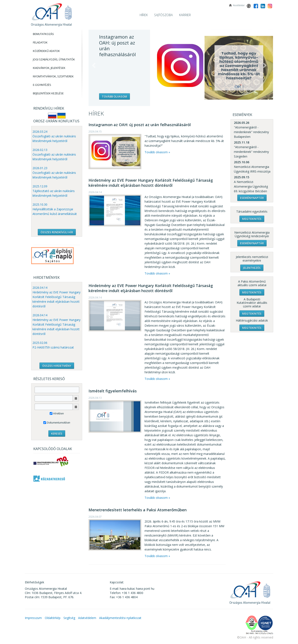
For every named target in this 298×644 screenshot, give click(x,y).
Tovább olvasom (115, 96)
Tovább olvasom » (157, 152)
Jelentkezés (252, 268)
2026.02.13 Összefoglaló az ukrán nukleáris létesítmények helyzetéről (54, 154)
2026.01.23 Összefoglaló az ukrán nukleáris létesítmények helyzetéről (54, 173)
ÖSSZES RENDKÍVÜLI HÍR (57, 232)
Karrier (185, 15)
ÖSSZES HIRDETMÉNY (57, 366)
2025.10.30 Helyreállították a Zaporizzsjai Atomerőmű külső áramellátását (55, 209)
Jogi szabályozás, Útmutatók (54, 59)
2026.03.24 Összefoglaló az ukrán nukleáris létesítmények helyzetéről (54, 136)
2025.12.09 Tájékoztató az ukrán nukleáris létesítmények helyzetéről (54, 191)
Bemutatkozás (43, 34)
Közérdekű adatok (46, 51)
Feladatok (40, 42)
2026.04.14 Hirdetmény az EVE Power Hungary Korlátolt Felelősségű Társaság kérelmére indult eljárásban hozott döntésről (56, 297)
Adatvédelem (87, 618)
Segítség (69, 618)
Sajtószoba (163, 15)
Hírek (144, 15)
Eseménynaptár (252, 198)
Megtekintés (252, 219)
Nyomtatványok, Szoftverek (53, 76)
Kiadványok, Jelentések (49, 68)
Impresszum (33, 618)
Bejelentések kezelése (48, 93)
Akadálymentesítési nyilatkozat (120, 618)
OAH (51, 13)
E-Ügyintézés (42, 85)
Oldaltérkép (53, 618)
